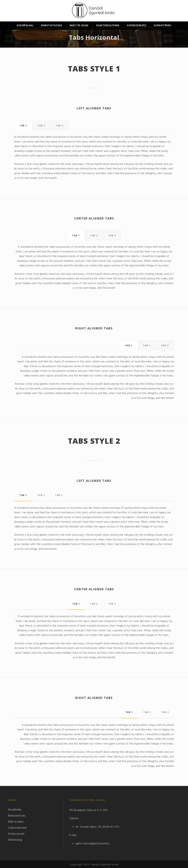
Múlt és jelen (79, 26)
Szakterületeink (108, 26)
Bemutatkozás (52, 26)
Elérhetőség (163, 26)
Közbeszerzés (137, 26)
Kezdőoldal (25, 26)
